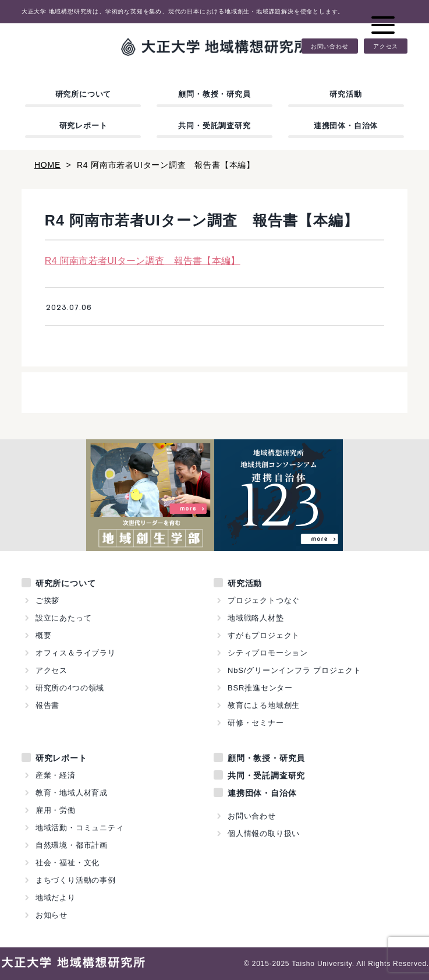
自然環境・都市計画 (72, 845)
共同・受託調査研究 (214, 126)
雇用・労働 (56, 810)
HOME (47, 165)
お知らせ (52, 915)
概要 (44, 635)
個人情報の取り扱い (264, 833)
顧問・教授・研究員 (214, 94)
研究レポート (84, 126)
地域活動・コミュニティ (80, 828)
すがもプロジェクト (264, 635)
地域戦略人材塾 (256, 618)
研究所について (84, 94)
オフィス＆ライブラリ (76, 653)
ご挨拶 (47, 600)
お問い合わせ (330, 46)
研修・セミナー (256, 723)
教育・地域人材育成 (72, 793)
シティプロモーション (268, 653)
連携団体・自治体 (346, 126)
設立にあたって (64, 618)
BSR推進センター (260, 688)
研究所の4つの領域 (70, 688)
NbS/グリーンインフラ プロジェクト (295, 670)
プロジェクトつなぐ (264, 600)
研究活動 (345, 94)
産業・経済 (56, 775)
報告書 (47, 705)
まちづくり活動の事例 (76, 880)
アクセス (386, 46)
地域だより (56, 898)
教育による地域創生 (264, 705)
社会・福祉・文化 (68, 863)
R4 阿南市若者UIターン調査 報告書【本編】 (143, 261)
